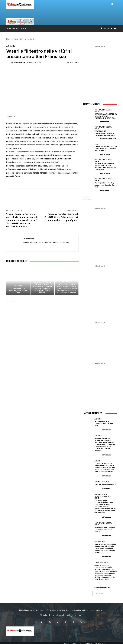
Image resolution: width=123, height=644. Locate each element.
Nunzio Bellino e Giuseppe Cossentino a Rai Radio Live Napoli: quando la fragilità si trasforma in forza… (105, 545)
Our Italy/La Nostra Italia (103, 111)
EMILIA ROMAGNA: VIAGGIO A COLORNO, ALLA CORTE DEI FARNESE (105, 148)
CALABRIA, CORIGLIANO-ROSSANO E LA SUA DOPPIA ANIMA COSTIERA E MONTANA (105, 167)
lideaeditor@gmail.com (69, 612)
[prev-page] (8, 300)
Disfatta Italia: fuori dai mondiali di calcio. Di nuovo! (105, 526)
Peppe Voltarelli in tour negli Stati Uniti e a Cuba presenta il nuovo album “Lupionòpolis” (62, 217)
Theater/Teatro (102, 559)
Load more (100, 590)
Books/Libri (100, 539)
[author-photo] (97, 122)
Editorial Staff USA (108, 139)
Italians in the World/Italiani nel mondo (103, 496)
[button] (112, 4)
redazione (105, 122)
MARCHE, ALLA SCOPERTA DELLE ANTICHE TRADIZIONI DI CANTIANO (105, 116)
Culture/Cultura (20, 39)
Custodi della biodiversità (105, 484)
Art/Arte (32, 39)
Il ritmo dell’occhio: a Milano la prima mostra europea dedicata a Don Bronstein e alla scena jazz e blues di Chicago (67, 288)
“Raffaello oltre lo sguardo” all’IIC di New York (18, 290)
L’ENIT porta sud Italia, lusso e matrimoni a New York (105, 185)
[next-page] (13, 300)
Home (9, 39)
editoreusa (19, 63)
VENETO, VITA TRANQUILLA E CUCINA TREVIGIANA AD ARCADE (106, 133)
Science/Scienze (102, 481)
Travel (98, 144)
